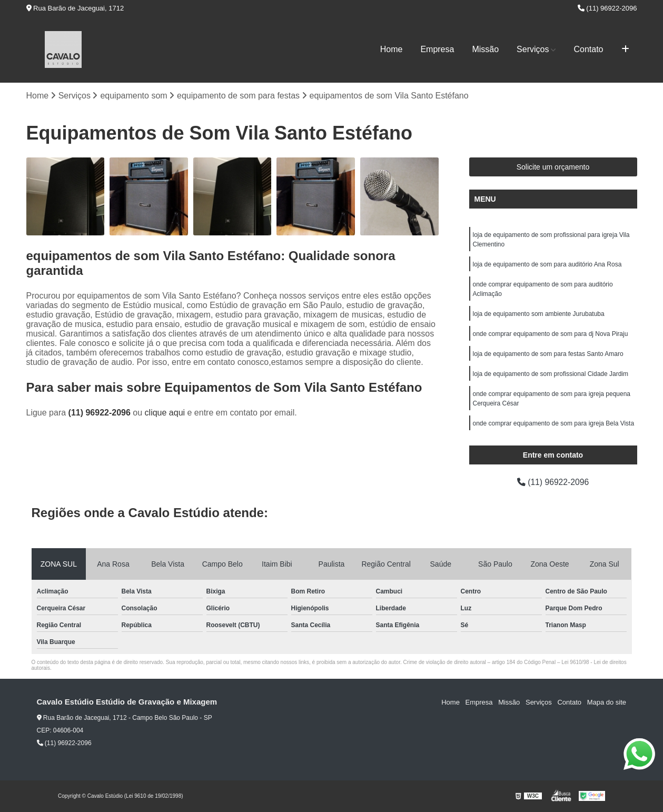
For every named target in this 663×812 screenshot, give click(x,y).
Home (392, 49)
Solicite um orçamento (553, 167)
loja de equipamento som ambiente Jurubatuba (539, 314)
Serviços (533, 49)
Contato (588, 49)
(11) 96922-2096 (607, 8)
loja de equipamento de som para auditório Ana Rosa (547, 264)
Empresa (437, 49)
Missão (485, 49)
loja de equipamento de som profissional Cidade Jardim (551, 374)
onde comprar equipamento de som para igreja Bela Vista (554, 423)
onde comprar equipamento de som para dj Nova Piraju (551, 334)
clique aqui (165, 413)
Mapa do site (607, 702)
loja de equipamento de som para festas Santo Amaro (548, 354)
